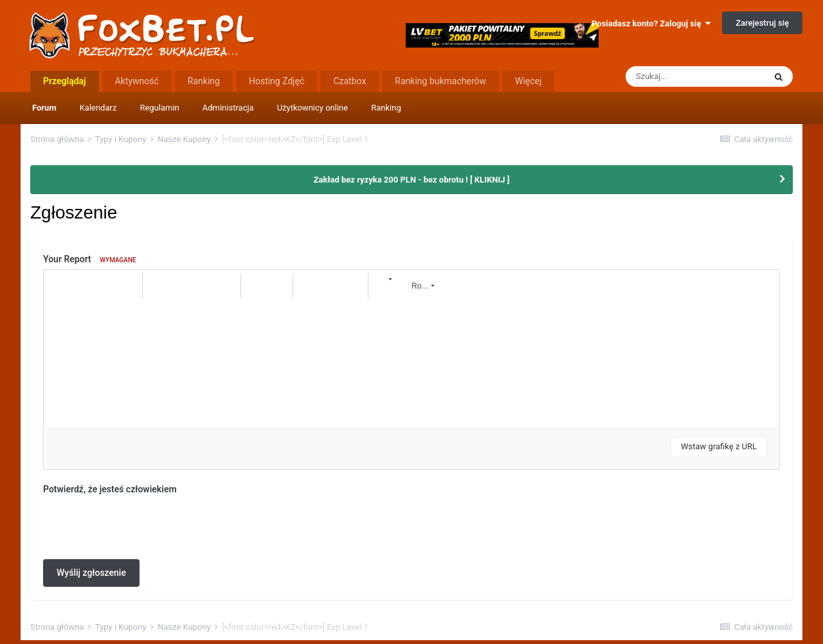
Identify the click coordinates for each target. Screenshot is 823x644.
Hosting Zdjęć (277, 81)
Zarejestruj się (762, 23)
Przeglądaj (65, 81)
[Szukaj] (695, 76)
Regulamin (159, 108)
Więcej (528, 81)
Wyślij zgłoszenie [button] (91, 573)
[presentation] (141, 524)
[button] (59, 286)
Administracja (228, 108)
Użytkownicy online (313, 108)
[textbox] (411, 363)
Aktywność (137, 81)
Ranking (386, 108)
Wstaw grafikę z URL (719, 446)
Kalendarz (98, 108)
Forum (44, 108)
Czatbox (349, 81)
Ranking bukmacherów (440, 81)
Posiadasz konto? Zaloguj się (651, 23)
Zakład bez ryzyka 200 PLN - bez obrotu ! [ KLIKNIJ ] (412, 180)
